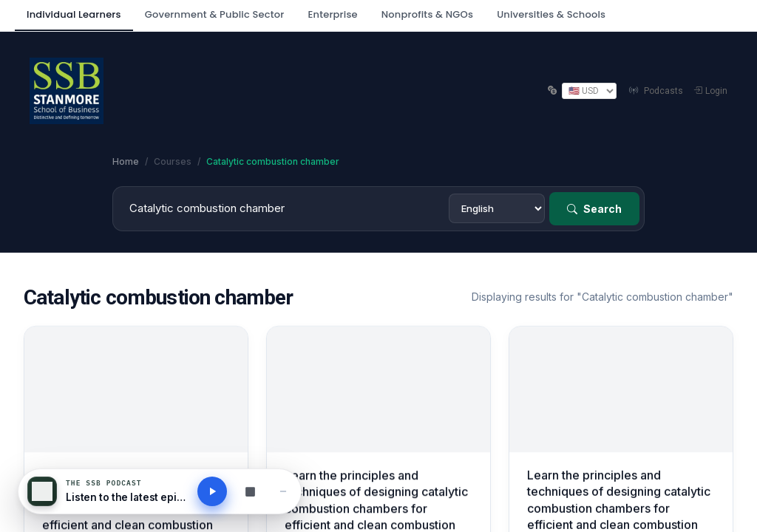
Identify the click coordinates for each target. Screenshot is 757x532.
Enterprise (332, 14)
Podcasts (655, 91)
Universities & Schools (551, 14)
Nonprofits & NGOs (427, 14)
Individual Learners (74, 14)
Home (126, 161)
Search (594, 209)
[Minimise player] (283, 491)
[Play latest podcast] (212, 491)
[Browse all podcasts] (250, 491)
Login (710, 91)
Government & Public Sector (215, 14)
